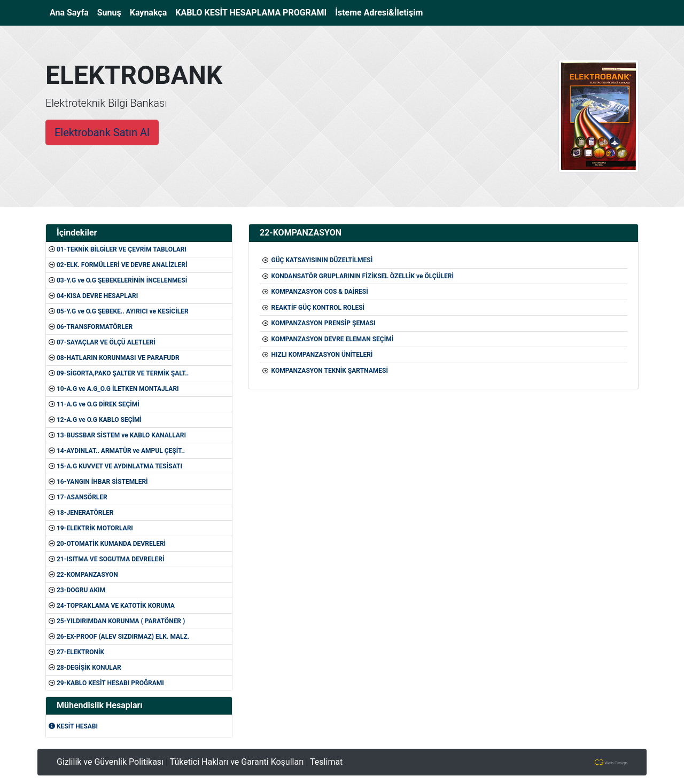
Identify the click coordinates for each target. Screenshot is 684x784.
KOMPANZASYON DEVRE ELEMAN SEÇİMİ (332, 339)
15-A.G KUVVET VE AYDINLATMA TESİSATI (119, 466)
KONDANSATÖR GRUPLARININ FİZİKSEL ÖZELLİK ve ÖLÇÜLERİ (362, 276)
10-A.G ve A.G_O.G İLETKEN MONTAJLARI (118, 389)
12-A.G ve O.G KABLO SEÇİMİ (99, 420)
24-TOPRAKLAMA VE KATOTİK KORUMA (116, 606)
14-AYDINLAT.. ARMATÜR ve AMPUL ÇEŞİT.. (121, 451)
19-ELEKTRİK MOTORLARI (95, 528)
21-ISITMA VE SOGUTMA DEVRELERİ (111, 559)
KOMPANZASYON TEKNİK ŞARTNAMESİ (329, 371)
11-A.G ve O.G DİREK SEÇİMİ (98, 404)
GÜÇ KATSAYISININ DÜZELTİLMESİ (322, 260)
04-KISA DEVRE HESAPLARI (97, 296)
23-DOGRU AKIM (81, 590)
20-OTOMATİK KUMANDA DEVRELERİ (111, 544)
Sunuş (109, 13)
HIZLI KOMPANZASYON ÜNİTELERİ (322, 355)
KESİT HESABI (73, 726)
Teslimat (326, 762)
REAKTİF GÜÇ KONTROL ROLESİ (318, 308)
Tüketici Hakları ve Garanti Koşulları (237, 762)
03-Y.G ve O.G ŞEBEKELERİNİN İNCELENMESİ (122, 280)
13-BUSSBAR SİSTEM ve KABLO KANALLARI (121, 435)
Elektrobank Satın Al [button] (102, 132)
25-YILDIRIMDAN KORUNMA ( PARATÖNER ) (121, 621)
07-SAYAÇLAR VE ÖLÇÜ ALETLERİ (106, 342)
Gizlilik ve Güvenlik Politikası (110, 762)
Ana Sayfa (71, 12)
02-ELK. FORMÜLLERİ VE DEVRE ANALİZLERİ (122, 265)
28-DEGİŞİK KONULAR (89, 668)
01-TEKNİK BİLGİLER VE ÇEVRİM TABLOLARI (122, 249)
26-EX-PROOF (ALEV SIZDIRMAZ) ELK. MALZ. (123, 637)
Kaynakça (149, 13)
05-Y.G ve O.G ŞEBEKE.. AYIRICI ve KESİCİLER (123, 311)
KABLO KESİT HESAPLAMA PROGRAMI (251, 13)
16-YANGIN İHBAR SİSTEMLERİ (102, 482)
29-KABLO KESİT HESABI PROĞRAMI (110, 683)
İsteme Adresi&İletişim (379, 13)
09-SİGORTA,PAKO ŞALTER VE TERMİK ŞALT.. (123, 373)
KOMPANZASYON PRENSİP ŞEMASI (323, 323)
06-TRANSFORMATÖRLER (95, 327)
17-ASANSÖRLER (82, 497)
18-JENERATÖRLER (85, 513)
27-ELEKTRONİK (80, 652)
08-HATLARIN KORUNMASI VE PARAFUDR (118, 358)
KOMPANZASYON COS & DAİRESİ (319, 292)
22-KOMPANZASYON (87, 575)
